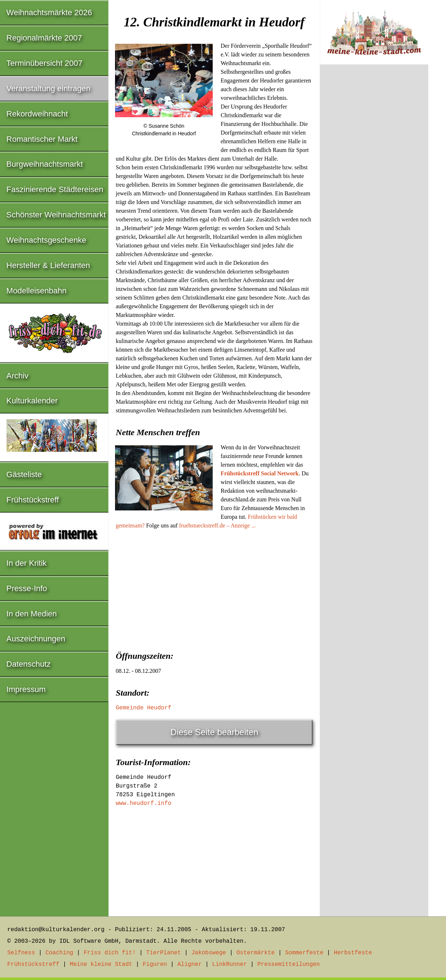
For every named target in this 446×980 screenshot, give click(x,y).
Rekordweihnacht (37, 114)
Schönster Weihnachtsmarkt (56, 215)
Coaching (60, 953)
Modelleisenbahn (37, 291)
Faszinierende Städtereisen (55, 189)
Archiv (18, 376)
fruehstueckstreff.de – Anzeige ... (217, 525)
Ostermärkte (256, 953)
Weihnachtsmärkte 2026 (49, 12)
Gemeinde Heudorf (144, 708)
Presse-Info (27, 588)
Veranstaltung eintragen (48, 88)
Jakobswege (209, 953)
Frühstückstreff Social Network (260, 473)
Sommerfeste (304, 953)
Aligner (190, 964)
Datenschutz (29, 664)
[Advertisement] (214, 588)
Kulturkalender (32, 401)
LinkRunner (230, 964)
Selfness (21, 953)
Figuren (155, 964)
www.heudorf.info (144, 803)
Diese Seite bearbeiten (214, 732)
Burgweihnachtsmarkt (45, 164)
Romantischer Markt (42, 139)
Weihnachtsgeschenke (46, 240)
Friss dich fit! (110, 953)
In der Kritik (27, 563)
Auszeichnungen (36, 639)
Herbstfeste (353, 953)
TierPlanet (163, 953)
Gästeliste (24, 474)
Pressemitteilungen (288, 964)
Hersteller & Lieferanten (48, 265)
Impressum (26, 689)
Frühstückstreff (33, 500)
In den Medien (32, 614)
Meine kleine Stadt (101, 964)
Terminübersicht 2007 (44, 63)
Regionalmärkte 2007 (44, 38)
